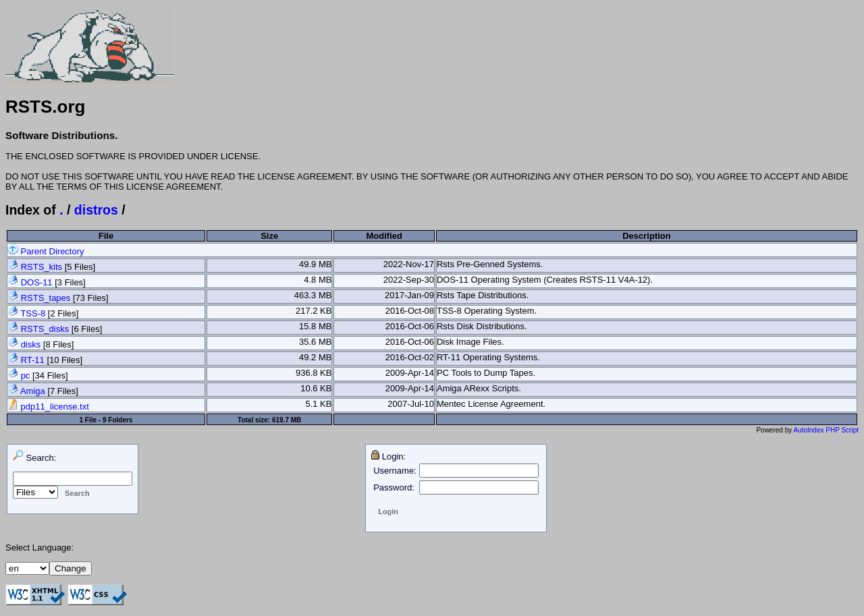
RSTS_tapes (46, 298)
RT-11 (33, 360)
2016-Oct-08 (410, 311)
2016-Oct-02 (410, 357)
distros (96, 210)
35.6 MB (315, 342)
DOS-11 (37, 282)
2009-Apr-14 (410, 373)
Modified (384, 236)
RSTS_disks (45, 329)
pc (26, 375)
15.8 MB (315, 326)
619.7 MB (287, 420)
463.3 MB (313, 295)
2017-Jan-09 (409, 295)
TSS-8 (33, 313)
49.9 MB (315, 264)
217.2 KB (314, 311)
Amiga (33, 391)
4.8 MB (318, 280)
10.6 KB (316, 388)
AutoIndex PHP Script (826, 430)
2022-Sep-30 (409, 280)
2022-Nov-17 (409, 264)
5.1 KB (318, 404)
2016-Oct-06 (410, 326)
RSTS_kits (42, 267)
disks (31, 344)
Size (269, 236)
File (106, 236)
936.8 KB (314, 373)
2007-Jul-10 (411, 404)
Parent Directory (46, 251)
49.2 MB (315, 357)
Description (647, 236)
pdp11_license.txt (48, 407)
